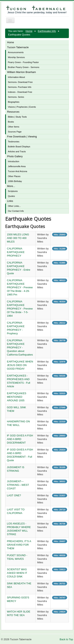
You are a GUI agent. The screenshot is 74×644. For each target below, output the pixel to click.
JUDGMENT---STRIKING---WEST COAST (18, 485)
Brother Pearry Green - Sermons (24, 67)
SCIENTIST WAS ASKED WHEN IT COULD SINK (17, 573)
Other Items (14, 127)
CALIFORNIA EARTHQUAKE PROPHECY (16, 252)
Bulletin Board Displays (19, 147)
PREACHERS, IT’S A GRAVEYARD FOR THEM (19, 545)
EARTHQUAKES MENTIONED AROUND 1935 (17, 397)
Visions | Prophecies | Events (22, 107)
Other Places (14, 176)
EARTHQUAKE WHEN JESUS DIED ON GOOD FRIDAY (20, 365)
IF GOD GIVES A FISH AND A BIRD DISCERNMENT (20, 439)
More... (11, 186)
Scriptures (13, 191)
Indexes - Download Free (20, 92)
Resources (13, 112)
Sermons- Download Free (20, 82)
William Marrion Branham (22, 72)
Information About (16, 77)
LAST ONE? (14, 495)
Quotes (11, 196)
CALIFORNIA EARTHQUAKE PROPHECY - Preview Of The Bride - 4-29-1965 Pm (20, 287)
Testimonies (14, 142)
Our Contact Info (16, 211)
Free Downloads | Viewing (22, 137)
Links (10, 201)
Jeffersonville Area (17, 166)
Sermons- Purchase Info (20, 87)
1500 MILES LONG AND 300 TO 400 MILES (18, 238)
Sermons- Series (16, 97)
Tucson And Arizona (17, 171)
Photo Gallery (15, 156)
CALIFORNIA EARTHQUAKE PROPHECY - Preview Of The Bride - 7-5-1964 (20, 309)
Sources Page (15, 132)
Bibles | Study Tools (17, 117)
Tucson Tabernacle (18, 47)
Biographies (14, 102)
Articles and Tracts (17, 151)
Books (11, 122)
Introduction (14, 161)
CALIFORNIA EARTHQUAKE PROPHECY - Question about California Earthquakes (20, 347)
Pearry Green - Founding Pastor (23, 62)
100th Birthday (15, 181)
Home (11, 42)
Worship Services (16, 57)
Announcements (16, 52)
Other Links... (14, 206)
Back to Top (66, 639)
